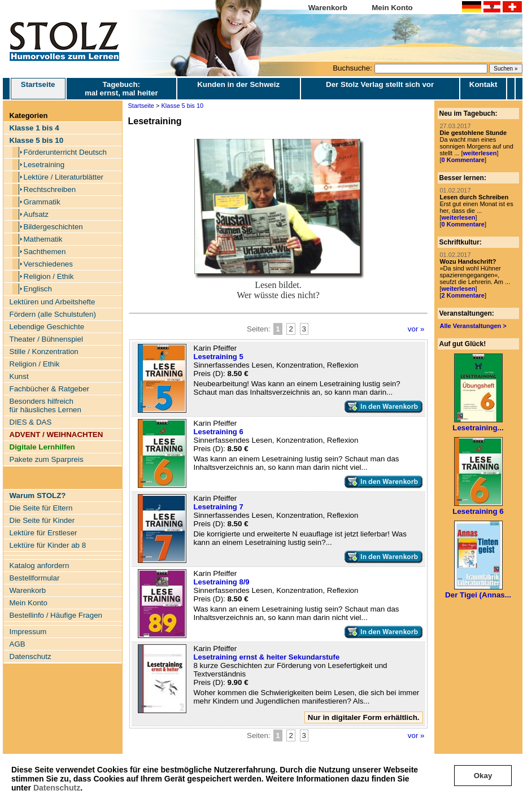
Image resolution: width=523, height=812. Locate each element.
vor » (416, 329)
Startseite (38, 89)
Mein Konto (392, 8)
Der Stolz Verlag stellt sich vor (380, 84)
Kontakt (483, 84)
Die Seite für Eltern (41, 508)
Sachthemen (45, 252)
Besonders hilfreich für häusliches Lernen (45, 405)
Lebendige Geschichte (47, 327)
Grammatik (42, 202)
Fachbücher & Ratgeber (50, 389)
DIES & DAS (31, 422)
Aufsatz (36, 214)
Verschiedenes (48, 264)
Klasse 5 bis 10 (183, 106)
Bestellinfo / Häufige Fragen (56, 615)
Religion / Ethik (49, 276)
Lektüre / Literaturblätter (64, 177)
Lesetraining (44, 165)
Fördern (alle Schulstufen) (53, 314)
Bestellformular (35, 578)
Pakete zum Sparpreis (47, 459)
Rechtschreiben (50, 189)
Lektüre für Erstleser (43, 533)
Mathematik (43, 239)
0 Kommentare (463, 160)
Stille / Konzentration (44, 352)
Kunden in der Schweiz (238, 84)
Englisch (38, 289)
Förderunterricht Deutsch (65, 152)
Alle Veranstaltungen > (473, 326)
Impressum (28, 632)
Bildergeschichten (53, 227)
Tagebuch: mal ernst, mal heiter (121, 89)
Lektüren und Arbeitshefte (53, 302)
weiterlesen (480, 153)
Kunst (19, 376)
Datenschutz (57, 788)
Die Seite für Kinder (42, 520)
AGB (18, 644)
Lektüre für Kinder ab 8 (48, 545)
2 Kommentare (463, 295)
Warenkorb (328, 8)
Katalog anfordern (40, 566)
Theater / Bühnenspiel (46, 339)
